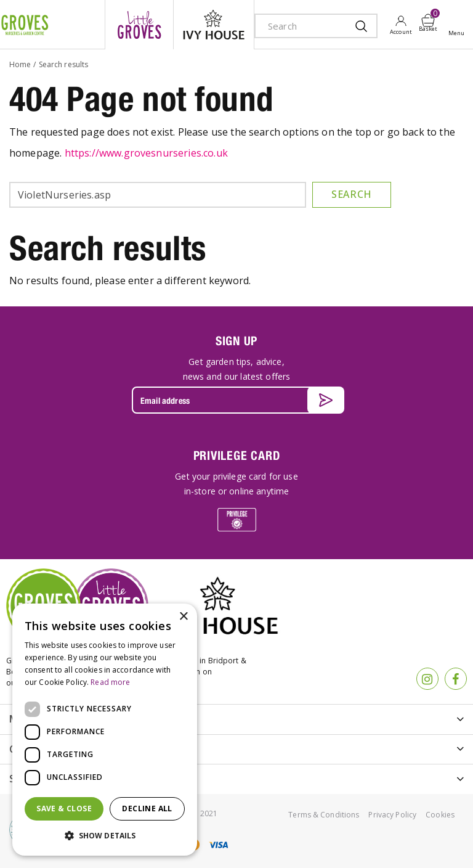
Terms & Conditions (324, 815)
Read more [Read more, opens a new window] (110, 682)
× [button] (183, 617)
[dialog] (105, 730)
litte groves (139, 25)
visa (218, 845)
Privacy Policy (392, 815)
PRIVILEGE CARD (237, 455)
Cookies (440, 815)
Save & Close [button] (64, 809)
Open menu (459, 25)
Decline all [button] (147, 809)
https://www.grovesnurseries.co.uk (146, 153)
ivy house (214, 25)
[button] (105, 836)
